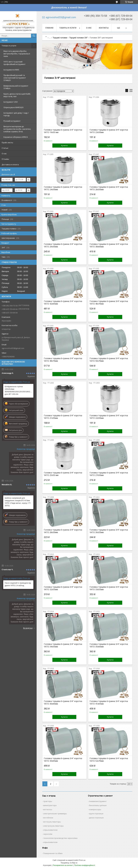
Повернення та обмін (53, 853)
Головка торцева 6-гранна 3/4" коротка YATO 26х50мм (109, 188)
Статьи (5, 148)
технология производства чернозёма (60, 838)
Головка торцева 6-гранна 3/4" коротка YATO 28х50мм (63, 531)
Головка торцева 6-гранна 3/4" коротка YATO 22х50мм (109, 417)
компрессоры (95, 809)
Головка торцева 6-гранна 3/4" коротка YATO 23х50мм (109, 131)
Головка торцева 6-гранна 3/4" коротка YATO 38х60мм (109, 245)
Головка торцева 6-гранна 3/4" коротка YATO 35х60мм (109, 645)
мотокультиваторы (52, 822)
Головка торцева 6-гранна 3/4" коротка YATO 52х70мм (109, 760)
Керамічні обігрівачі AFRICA (16, 137)
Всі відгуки (28, 628)
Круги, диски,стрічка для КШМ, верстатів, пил (17, 95)
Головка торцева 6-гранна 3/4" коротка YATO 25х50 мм (63, 474)
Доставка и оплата (10, 165)
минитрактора (50, 805)
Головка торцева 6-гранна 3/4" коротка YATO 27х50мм (109, 474)
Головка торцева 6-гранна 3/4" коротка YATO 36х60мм (63, 702)
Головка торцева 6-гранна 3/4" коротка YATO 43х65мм (63, 760)
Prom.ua (82, 860)
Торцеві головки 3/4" (79, 38)
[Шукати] (34, 36)
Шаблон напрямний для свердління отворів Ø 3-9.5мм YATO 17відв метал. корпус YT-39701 (18, 502)
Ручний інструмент (12, 121)
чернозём (48, 834)
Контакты (104, 28)
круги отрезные (96, 814)
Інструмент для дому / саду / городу (16, 114)
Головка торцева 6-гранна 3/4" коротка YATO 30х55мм (109, 531)
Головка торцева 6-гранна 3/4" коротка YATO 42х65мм (63, 303)
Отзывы (5, 159)
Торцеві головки (60, 38)
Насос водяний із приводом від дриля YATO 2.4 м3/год (18, 584)
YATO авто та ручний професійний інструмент (15, 63)
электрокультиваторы (53, 826)
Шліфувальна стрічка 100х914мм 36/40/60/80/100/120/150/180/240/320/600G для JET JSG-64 (18, 390)
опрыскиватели (50, 830)
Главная (49, 28)
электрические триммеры (55, 814)
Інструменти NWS (11, 70)
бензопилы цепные (98, 805)
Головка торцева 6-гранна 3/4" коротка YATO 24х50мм (63, 188)
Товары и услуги (9, 46)
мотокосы (48, 809)
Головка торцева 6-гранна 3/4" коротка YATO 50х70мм (109, 360)
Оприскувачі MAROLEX (14, 107)
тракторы (48, 801)
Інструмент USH (11, 102)
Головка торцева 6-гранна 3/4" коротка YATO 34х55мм (63, 645)
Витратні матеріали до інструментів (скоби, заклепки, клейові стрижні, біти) (17, 129)
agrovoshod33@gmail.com (13, 348)
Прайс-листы (7, 143)
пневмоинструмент (98, 801)
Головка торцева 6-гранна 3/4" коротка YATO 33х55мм (109, 588)
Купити (64, 145)
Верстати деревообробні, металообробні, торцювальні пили (17, 54)
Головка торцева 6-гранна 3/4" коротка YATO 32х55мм (63, 588)
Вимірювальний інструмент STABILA (16, 87)
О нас (4, 154)
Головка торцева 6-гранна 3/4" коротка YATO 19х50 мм (63, 131)
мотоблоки (48, 818)
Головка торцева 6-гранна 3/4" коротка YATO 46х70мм (109, 303)
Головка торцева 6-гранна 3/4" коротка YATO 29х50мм (63, 245)
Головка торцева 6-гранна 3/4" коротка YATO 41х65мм (109, 702)
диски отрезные (96, 818)
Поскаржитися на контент (63, 865)
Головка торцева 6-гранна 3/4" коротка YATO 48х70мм (63, 360)
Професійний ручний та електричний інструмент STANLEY (15, 78)
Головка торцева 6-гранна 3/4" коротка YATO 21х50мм (63, 417)
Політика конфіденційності (85, 865)
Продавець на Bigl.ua (69, 863)
